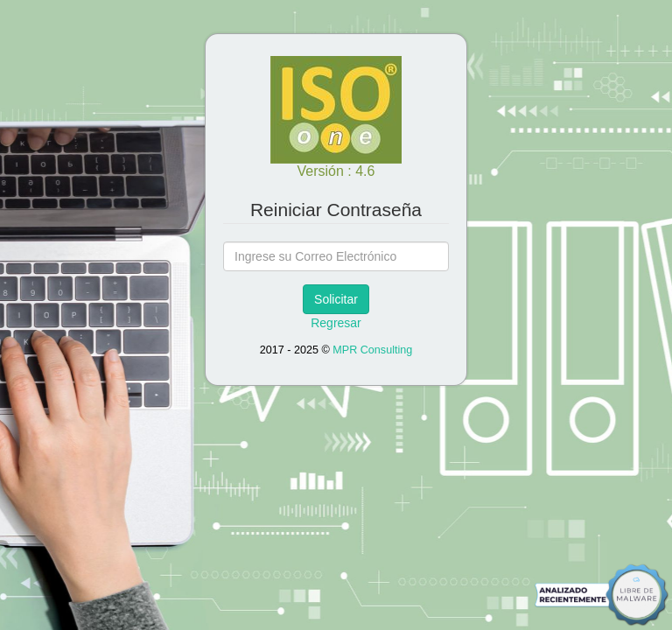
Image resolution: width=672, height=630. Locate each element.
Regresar (336, 323)
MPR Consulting (372, 350)
